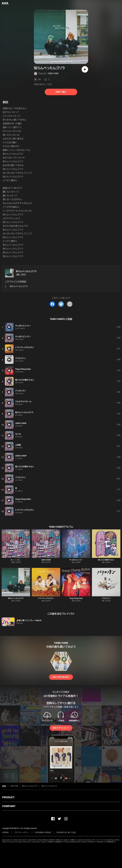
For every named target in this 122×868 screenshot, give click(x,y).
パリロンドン (106, 598)
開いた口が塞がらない (106, 560)
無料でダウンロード (61, 728)
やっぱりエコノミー (76, 560)
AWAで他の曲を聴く (61, 677)
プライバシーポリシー (22, 833)
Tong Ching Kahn (76, 598)
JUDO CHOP (46, 560)
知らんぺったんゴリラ (26, 271)
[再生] (85, 69)
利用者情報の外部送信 (43, 833)
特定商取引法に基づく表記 (66, 833)
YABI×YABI (53, 73)
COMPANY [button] (9, 806)
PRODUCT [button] (8, 797)
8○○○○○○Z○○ (16, 560)
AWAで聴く (61, 92)
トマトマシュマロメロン (46, 598)
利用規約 (5, 833)
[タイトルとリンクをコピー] (70, 304)
